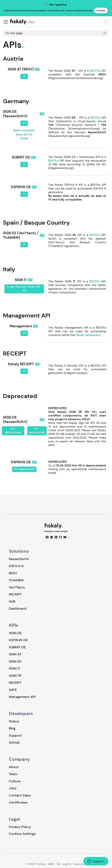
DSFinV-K (16, 566)
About (14, 767)
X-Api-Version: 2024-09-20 (24, 289)
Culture (15, 781)
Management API (22, 697)
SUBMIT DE (17, 647)
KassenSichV (19, 559)
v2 (24, 123)
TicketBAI (16, 580)
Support (15, 735)
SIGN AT (15, 654)
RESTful (95, 71)
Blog (12, 728)
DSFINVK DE (18, 640)
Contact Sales (20, 795)
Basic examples (24, 130)
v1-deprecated (37, 430)
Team (13, 774)
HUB (12, 602)
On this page (14, 33)
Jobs (13, 788)
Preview (101, 11)
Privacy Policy (20, 827)
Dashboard (18, 609)
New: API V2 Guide (24, 136)
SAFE (13, 690)
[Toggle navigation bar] (6, 22)
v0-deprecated (13, 430)
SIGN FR (15, 676)
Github (14, 742)
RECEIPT (15, 594)
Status (14, 721)
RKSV (13, 573)
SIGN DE (15, 633)
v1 (24, 76)
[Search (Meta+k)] (106, 22)
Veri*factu (17, 587)
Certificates (18, 802)
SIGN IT (14, 668)
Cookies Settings (22, 834)
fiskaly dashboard (88, 335)
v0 (24, 333)
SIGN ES (15, 661)
